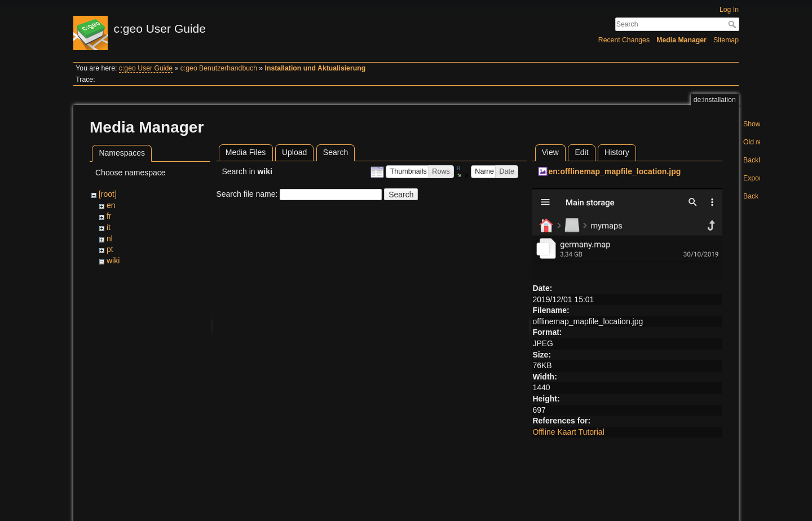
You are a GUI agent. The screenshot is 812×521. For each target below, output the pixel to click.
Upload (294, 152)
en (111, 205)
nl (110, 239)
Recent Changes (624, 40)
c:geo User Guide (146, 68)
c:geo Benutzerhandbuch (219, 68)
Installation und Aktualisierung (315, 68)
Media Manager (681, 40)
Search (733, 24)
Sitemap (726, 40)
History (617, 152)
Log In (729, 10)
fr (109, 216)
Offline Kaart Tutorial (568, 432)
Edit (581, 152)
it (109, 227)
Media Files (246, 152)
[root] (108, 194)
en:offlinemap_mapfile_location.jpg (614, 171)
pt (110, 249)
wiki (113, 260)
